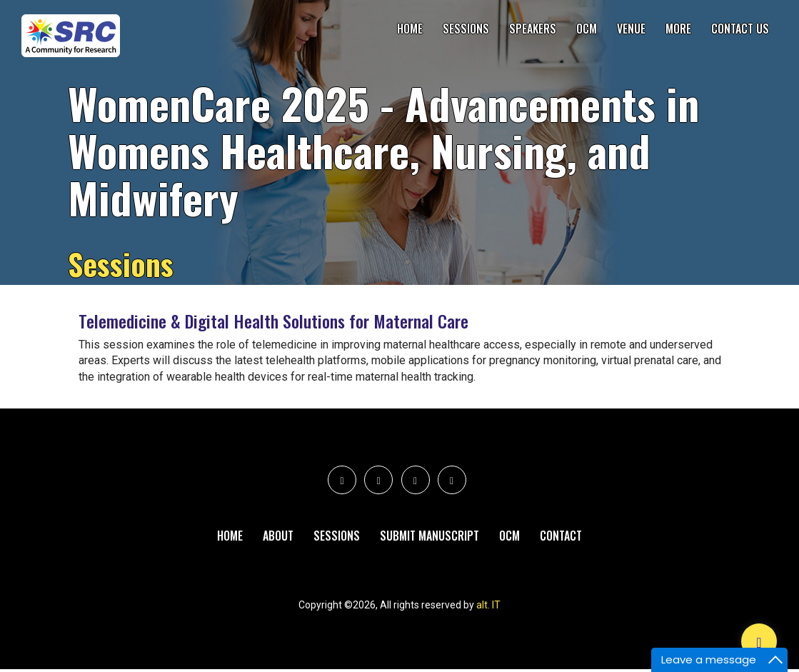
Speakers (533, 29)
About (278, 537)
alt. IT (488, 608)
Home (410, 29)
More (678, 29)
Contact (561, 537)
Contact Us (740, 29)
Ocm (509, 537)
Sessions (466, 29)
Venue (631, 29)
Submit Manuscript (429, 537)
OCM (587, 29)
